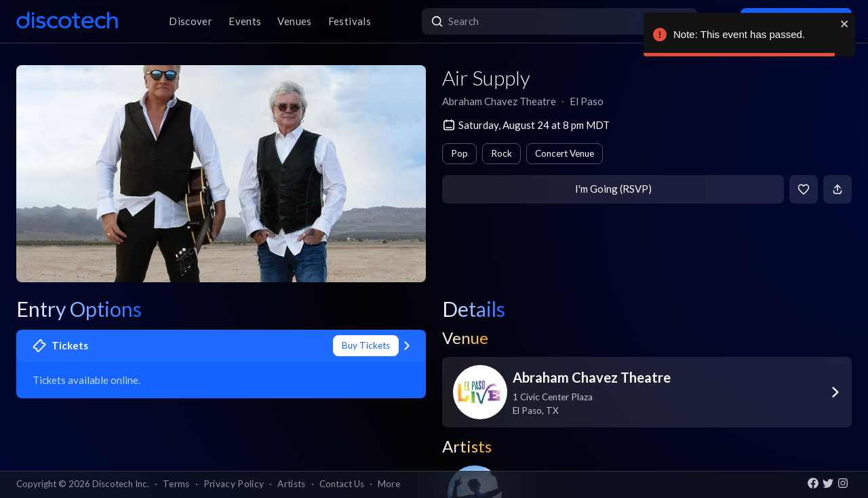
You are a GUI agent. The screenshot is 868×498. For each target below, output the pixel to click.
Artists (291, 484)
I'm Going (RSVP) (613, 189)
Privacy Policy (234, 484)
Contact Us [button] (342, 484)
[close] (845, 24)
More (389, 484)
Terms (176, 484)
